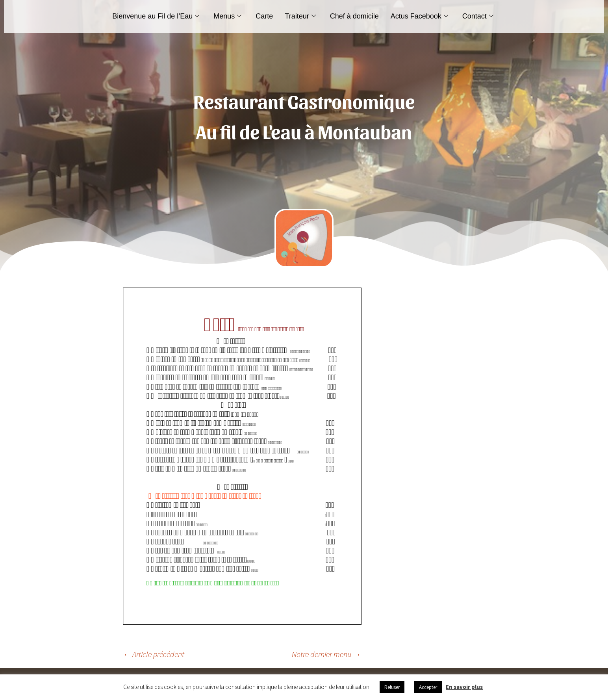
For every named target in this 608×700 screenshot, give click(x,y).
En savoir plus (464, 687)
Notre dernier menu (326, 654)
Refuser (392, 687)
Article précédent (154, 654)
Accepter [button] (428, 687)
